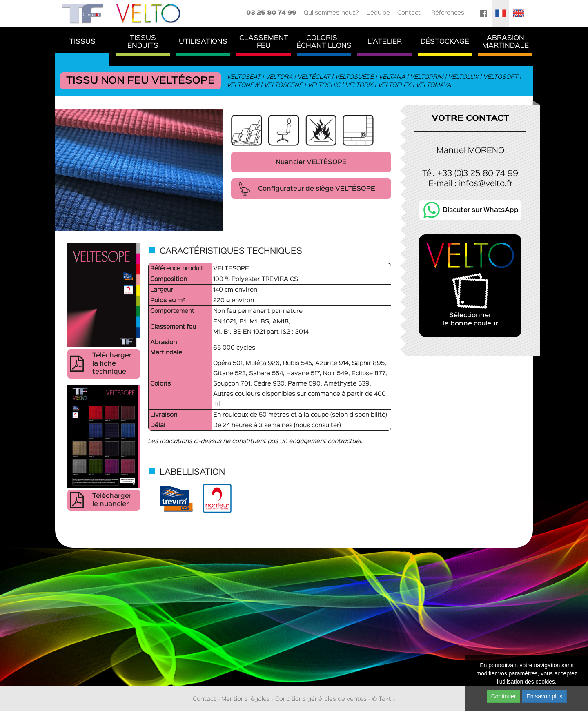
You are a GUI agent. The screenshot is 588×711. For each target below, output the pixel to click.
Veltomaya (434, 85)
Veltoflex (395, 85)
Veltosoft (501, 77)
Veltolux (463, 77)
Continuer (504, 696)
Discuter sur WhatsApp (481, 210)
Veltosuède (355, 77)
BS (265, 322)
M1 (253, 322)
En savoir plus (544, 696)
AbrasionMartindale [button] (506, 42)
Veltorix (359, 85)
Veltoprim (427, 77)
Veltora (279, 77)
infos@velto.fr (486, 184)
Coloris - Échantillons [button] (324, 42)
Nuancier (311, 163)
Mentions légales (246, 699)
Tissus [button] (82, 42)
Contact (409, 13)
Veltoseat (244, 77)
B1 (243, 322)
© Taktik (384, 699)
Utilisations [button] (203, 42)
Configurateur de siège (317, 189)
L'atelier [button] (385, 42)
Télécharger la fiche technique (112, 364)
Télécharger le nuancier (112, 500)
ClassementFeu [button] (264, 42)
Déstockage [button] (445, 42)
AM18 (281, 322)
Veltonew (243, 85)
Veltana (392, 77)
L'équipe (378, 13)
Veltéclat (314, 77)
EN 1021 (225, 322)
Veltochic (324, 85)
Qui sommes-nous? (331, 13)
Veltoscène (284, 85)
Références (448, 13)
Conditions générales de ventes (321, 699)
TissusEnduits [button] (143, 42)
